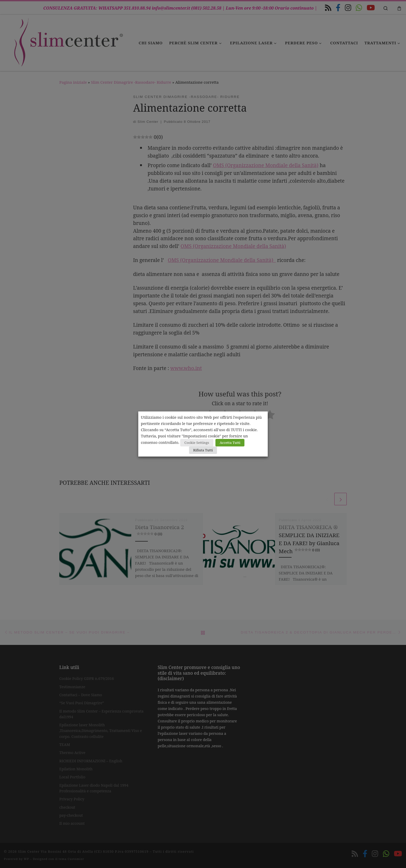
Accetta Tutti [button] (230, 443)
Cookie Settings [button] (197, 443)
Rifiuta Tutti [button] (203, 450)
